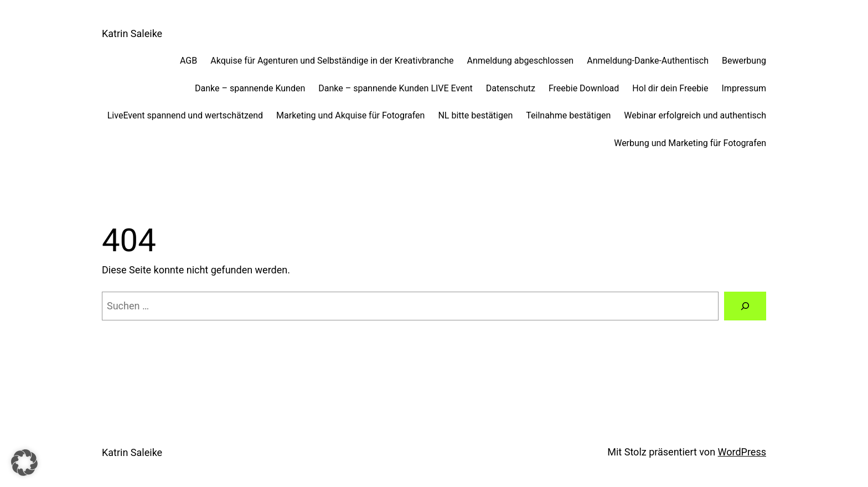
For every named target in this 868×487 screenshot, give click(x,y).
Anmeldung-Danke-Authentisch (648, 61)
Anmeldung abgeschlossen (520, 61)
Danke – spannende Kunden (250, 88)
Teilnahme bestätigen (568, 115)
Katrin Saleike (132, 33)
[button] (24, 463)
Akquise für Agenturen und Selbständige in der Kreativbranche (332, 61)
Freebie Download (584, 88)
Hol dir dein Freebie (670, 88)
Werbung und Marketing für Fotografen (690, 143)
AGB (188, 61)
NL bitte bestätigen (475, 115)
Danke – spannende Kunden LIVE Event (395, 88)
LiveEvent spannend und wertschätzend (185, 115)
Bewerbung (744, 61)
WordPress (742, 452)
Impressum (744, 88)
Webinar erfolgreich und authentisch (695, 115)
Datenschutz (511, 88)
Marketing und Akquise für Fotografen (350, 115)
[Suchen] (745, 306)
